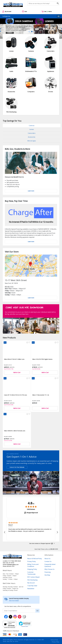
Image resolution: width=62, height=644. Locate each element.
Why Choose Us (49, 569)
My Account (31, 583)
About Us (47, 559)
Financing (48, 572)
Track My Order (32, 586)
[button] (5, 532)
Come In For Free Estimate (17, 467)
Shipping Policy (32, 569)
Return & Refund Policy (35, 559)
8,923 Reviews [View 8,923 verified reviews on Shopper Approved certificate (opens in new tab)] (31, 509)
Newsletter (31, 589)
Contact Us (48, 561)
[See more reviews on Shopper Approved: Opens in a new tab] (40, 543)
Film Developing (32, 580)
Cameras (32, 126)
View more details (14, 601)
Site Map (47, 575)
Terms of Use (54, 640)
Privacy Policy (32, 561)
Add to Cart (17, 372)
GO (37, 611)
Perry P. (11, 525)
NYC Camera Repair (34, 577)
